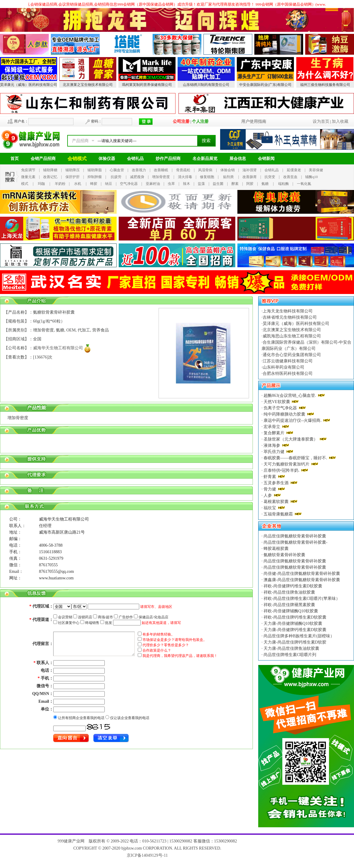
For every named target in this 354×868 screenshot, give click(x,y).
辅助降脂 (95, 170)
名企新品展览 (205, 159)
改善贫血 (290, 177)
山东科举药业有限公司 (283, 367)
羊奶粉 (60, 184)
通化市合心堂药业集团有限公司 (292, 355)
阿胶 (250, 184)
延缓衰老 (294, 170)
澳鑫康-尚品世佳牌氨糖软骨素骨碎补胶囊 (301, 580)
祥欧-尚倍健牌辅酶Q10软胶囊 (290, 611)
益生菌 (218, 184)
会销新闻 (266, 159)
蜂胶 (94, 184)
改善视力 (139, 170)
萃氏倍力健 (274, 452)
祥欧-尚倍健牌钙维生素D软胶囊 (292, 586)
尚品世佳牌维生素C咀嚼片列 (290, 655)
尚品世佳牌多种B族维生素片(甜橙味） (299, 636)
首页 (15, 159)
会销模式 (77, 159)
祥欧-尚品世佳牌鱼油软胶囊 (289, 592)
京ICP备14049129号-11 (147, 855)
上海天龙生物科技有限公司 (288, 311)
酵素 (235, 184)
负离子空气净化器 (280, 408)
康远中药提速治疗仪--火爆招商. (293, 420)
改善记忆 (50, 177)
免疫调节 (28, 170)
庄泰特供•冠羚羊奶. (282, 470)
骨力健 (270, 489)
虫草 (171, 184)
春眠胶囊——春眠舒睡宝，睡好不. (296, 458)
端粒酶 (283, 184)
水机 (78, 184)
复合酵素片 (274, 433)
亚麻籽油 (153, 184)
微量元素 (28, 177)
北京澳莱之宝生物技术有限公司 (88, 85)
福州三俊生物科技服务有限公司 (325, 85)
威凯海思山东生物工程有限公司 (292, 336)
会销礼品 (135, 159)
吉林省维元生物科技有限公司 (290, 317)
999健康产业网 (71, 841)
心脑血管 (117, 170)
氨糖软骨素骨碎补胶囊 (284, 555)
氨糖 (265, 184)
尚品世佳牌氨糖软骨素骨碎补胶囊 (295, 536)
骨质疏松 (183, 170)
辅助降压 (73, 170)
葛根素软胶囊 (276, 502)
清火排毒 (185, 177)
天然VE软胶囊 (277, 402)
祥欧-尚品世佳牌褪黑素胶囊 (289, 605)
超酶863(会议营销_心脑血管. (290, 396)
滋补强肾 (250, 170)
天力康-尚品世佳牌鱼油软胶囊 (291, 648)
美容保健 (316, 170)
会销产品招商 (43, 159)
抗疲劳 (116, 177)
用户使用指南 (254, 121)
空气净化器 (129, 184)
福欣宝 (270, 508)
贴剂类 (228, 177)
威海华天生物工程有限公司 (58, 348)
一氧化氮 (304, 184)
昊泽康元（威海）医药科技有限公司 (29, 85)
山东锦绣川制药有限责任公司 (206, 85)
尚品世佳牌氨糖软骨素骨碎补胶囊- (295, 542)
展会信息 (238, 159)
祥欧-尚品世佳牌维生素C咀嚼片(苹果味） (301, 599)
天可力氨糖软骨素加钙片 (287, 464)
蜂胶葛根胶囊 (276, 549)
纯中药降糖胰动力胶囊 (285, 414)
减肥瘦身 (137, 177)
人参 (268, 495)
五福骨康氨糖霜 (278, 514)
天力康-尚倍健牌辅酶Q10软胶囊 (292, 624)
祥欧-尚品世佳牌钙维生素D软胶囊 (295, 617)
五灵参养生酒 (276, 483)
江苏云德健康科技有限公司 (288, 361)
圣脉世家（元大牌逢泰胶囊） (291, 439)
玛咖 (41, 184)
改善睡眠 (161, 170)
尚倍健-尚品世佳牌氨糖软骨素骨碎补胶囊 (301, 574)
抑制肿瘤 (95, 177)
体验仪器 (107, 159)
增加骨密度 (161, 177)
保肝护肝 (73, 177)
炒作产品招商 (168, 159)
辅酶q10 (311, 177)
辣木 (187, 184)
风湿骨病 (205, 170)
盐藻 (201, 184)
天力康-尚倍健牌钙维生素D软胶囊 (295, 630)
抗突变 (270, 177)
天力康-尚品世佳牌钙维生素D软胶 (295, 642)
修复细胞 (207, 177)
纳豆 (109, 184)
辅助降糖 (50, 170)
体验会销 (228, 170)
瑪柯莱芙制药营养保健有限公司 (147, 85)
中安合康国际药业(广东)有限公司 (265, 85)
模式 (25, 184)
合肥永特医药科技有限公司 (288, 374)
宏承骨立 (272, 427)
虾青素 (270, 477)
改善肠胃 (250, 177)
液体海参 (272, 445)
